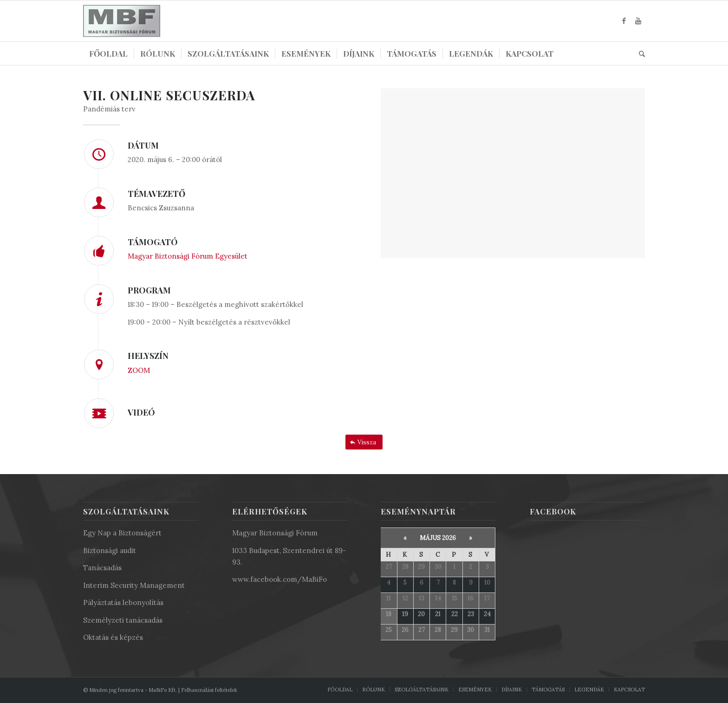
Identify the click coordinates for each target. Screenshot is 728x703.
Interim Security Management (134, 585)
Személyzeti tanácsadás (123, 620)
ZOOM (139, 370)
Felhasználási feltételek (209, 690)
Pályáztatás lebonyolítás (123, 602)
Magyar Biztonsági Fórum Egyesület (188, 256)
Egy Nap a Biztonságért (122, 533)
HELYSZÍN (148, 356)
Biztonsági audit (110, 550)
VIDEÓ (141, 412)
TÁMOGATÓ (153, 242)
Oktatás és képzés (113, 637)
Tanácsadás (102, 568)
